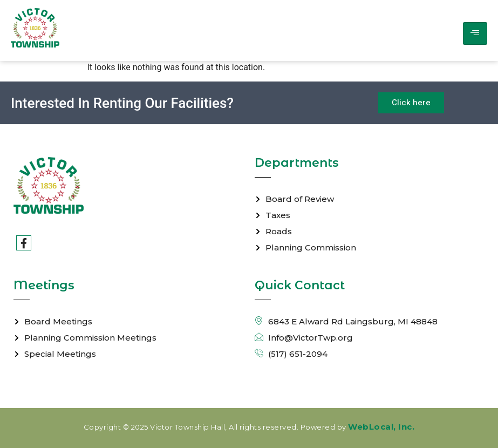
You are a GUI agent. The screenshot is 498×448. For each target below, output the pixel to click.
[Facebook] (24, 243)
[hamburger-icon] (475, 33)
